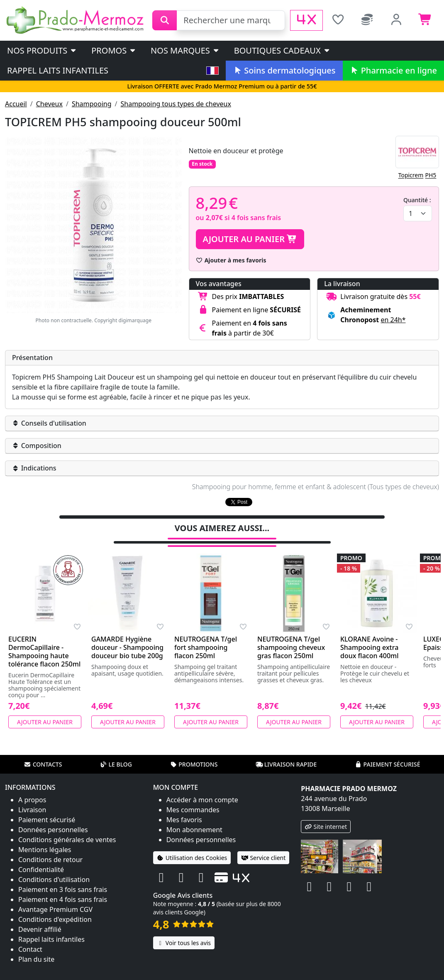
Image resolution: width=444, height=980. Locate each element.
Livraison (32, 799)
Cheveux (49, 104)
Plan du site (36, 948)
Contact (30, 938)
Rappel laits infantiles (58, 70)
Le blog (116, 753)
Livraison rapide (286, 753)
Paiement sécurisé (387, 753)
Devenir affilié (40, 919)
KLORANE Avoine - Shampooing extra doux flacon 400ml (370, 637)
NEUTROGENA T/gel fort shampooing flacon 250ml (206, 637)
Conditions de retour (50, 849)
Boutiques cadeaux (282, 50)
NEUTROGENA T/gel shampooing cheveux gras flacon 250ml (291, 637)
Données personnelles (53, 819)
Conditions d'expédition (55, 909)
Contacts (43, 753)
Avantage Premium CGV (55, 899)
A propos (32, 789)
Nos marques (185, 50)
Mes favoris (184, 809)
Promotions (194, 753)
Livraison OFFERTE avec (222, 86)
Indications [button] (34, 468)
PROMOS (114, 50)
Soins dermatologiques (284, 70)
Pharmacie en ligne (393, 70)
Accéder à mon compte (202, 789)
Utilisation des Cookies (192, 847)
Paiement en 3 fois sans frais (63, 879)
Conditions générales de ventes (67, 829)
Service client (263, 847)
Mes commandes (193, 799)
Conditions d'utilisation (54, 869)
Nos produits (42, 50)
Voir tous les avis (184, 932)
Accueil (16, 104)
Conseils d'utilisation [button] (49, 423)
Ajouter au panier (250, 239)
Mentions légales (45, 839)
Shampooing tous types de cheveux (176, 104)
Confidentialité (41, 859)
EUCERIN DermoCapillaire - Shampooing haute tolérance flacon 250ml (44, 641)
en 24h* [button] (393, 320)
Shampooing (92, 104)
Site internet (326, 816)
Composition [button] (37, 446)
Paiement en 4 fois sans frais (63, 889)
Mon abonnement (194, 819)
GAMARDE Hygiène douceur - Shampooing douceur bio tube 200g (127, 637)
